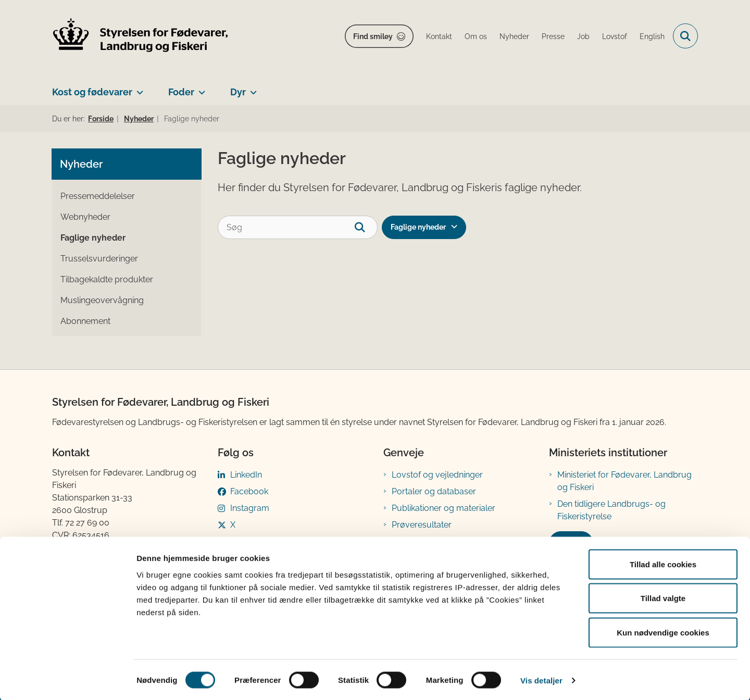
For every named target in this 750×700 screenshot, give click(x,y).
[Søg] (298, 227)
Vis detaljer (541, 679)
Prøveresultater (422, 525)
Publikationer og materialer (443, 508)
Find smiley (373, 36)
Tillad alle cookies (663, 563)
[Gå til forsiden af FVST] (141, 36)
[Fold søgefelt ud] (685, 36)
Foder (181, 92)
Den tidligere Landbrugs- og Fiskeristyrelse (611, 510)
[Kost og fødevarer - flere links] (138, 88)
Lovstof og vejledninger (437, 475)
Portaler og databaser (434, 491)
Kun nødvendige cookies (663, 632)
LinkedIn (246, 475)
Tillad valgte (663, 598)
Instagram (250, 508)
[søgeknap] (366, 227)
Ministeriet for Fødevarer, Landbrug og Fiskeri (624, 481)
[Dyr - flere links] (251, 88)
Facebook (249, 491)
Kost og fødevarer (92, 92)
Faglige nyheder (418, 227)
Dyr (238, 92)
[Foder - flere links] (200, 88)
